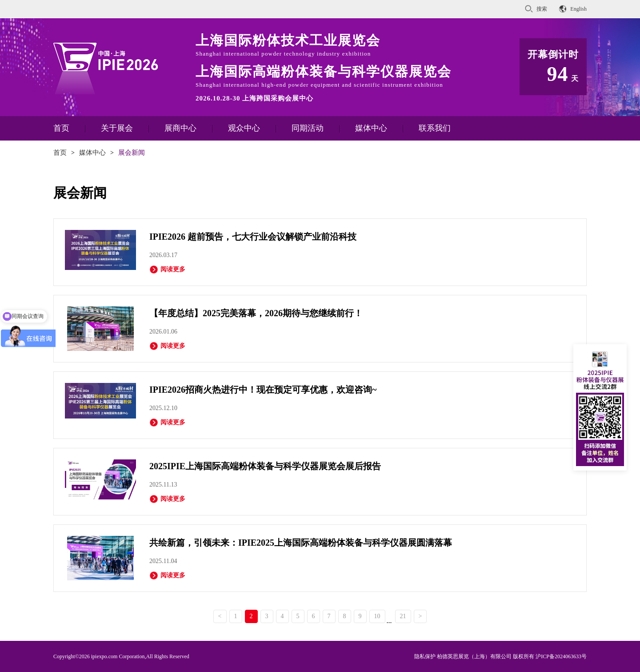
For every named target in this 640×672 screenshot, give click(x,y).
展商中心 (180, 128)
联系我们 (435, 128)
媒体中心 (371, 128)
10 (377, 616)
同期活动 (308, 128)
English (578, 9)
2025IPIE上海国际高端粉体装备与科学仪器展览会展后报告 (265, 466)
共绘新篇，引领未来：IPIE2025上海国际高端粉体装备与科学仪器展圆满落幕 (301, 543)
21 (403, 616)
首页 (61, 128)
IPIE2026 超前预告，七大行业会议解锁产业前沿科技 (253, 237)
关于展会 (117, 128)
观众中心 (244, 128)
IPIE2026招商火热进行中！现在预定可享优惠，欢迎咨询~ (263, 390)
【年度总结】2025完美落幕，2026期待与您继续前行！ (256, 313)
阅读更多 (167, 270)
